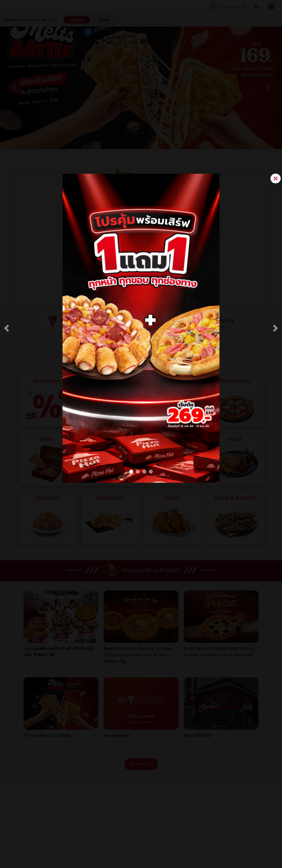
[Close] (276, 178)
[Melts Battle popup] (151, 472)
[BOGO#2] (131, 472)
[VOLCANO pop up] (138, 472)
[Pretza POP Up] (144, 472)
